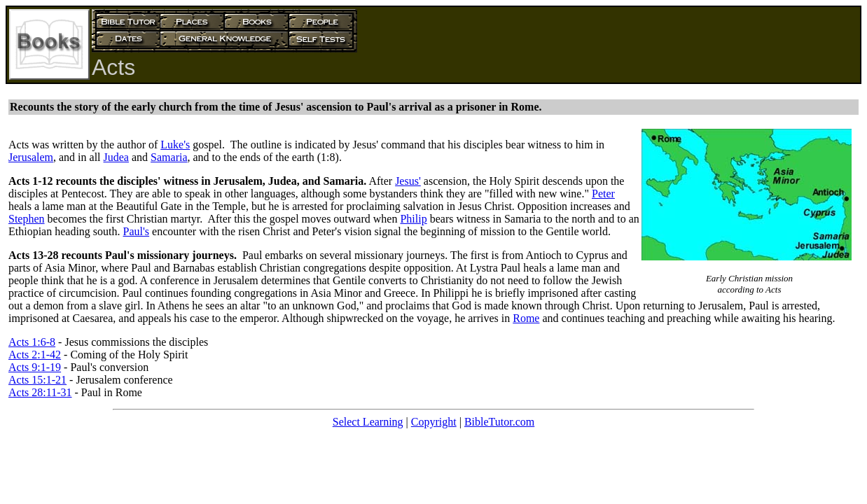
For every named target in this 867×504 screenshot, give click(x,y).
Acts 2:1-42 (35, 355)
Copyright (434, 422)
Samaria (169, 157)
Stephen (27, 219)
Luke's (175, 145)
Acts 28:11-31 (40, 392)
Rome (526, 318)
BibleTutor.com (499, 422)
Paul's (137, 231)
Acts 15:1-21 (37, 380)
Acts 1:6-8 (32, 342)
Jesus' (408, 181)
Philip (413, 219)
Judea (116, 157)
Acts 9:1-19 (35, 367)
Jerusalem (31, 157)
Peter (603, 194)
